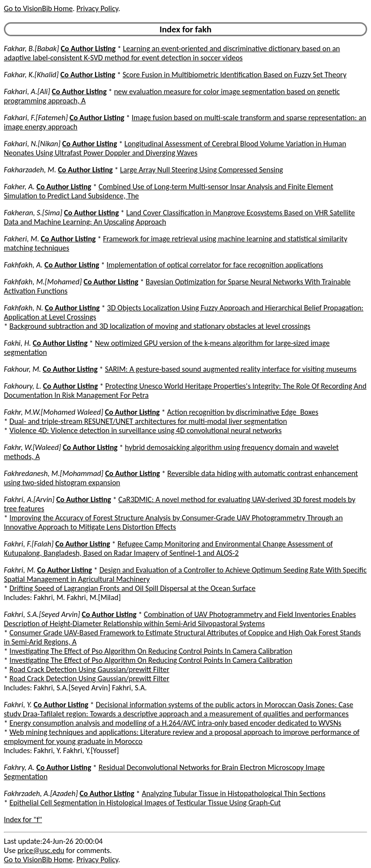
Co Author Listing (88, 49)
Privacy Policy (97, 8)
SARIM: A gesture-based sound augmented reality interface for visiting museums (231, 369)
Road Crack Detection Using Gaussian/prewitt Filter (90, 669)
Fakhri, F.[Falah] (29, 544)
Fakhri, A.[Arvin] (29, 499)
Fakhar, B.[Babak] (31, 49)
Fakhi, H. (17, 343)
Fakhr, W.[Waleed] (32, 447)
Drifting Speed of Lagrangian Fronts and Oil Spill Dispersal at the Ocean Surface (133, 588)
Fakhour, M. (22, 369)
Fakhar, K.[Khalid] (31, 75)
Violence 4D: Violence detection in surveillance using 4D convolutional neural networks (146, 430)
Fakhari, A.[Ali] (27, 91)
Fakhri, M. (20, 570)
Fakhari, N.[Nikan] (32, 144)
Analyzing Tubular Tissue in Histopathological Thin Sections (233, 793)
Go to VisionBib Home (38, 8)
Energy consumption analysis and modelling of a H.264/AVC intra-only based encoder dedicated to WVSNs (176, 723)
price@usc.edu (41, 850)
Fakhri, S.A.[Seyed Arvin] (42, 614)
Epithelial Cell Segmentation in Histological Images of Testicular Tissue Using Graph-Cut (145, 803)
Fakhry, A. (19, 767)
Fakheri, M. (21, 239)
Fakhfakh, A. (23, 265)
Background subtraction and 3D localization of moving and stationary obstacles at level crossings (160, 326)
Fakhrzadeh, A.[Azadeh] (41, 793)
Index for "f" (23, 819)
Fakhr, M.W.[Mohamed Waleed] (54, 412)
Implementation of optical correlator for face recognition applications (215, 265)
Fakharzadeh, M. (30, 170)
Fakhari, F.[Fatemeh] (36, 118)
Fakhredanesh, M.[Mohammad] (54, 473)
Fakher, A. (19, 187)
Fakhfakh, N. (23, 308)
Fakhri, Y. (18, 705)
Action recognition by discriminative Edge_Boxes (243, 412)
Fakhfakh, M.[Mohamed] (43, 282)
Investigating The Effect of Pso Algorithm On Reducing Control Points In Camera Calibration (151, 651)
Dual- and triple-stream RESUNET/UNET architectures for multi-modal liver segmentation (149, 421)
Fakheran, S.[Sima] (33, 213)
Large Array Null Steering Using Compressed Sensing (202, 170)
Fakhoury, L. (22, 386)
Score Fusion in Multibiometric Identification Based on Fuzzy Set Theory (235, 75)
